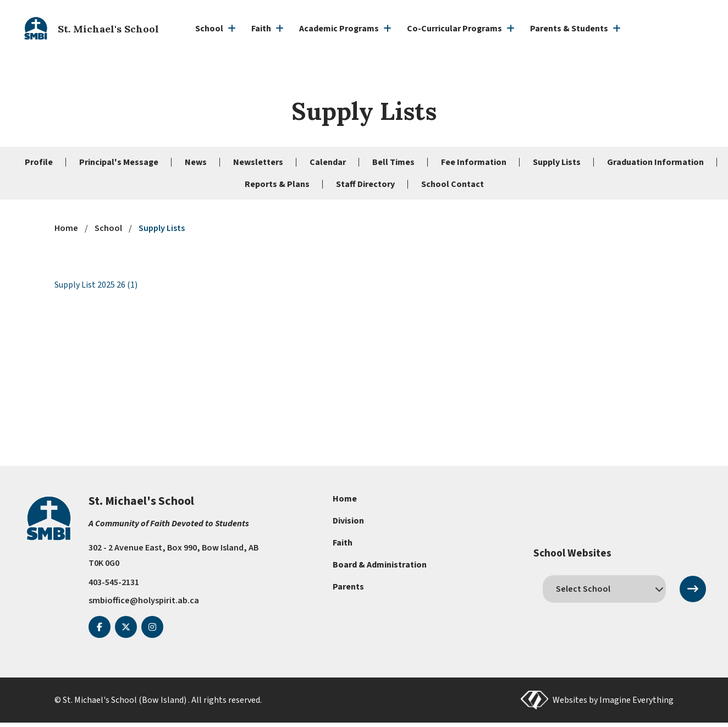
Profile (39, 162)
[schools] (605, 589)
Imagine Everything (636, 700)
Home (345, 499)
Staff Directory (365, 184)
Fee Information (474, 162)
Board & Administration (380, 565)
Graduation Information (655, 162)
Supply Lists (557, 162)
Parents (348, 587)
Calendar (328, 162)
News (196, 162)
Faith (343, 543)
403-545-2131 (114, 582)
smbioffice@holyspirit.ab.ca (144, 600)
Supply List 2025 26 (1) (96, 285)
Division (348, 521)
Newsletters (258, 162)
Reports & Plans (277, 184)
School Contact (453, 184)
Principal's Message (119, 162)
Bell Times (393, 162)
